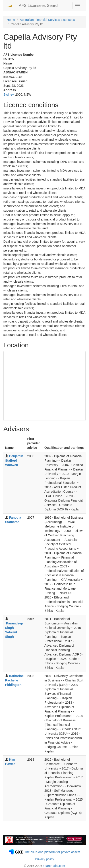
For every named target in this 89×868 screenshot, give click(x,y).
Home (11, 20)
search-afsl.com (54, 866)
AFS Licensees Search (39, 6)
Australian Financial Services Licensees (47, 20)
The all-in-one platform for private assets (52, 852)
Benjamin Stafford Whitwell (14, 461)
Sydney (8, 94)
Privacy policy (45, 859)
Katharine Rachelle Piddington (14, 680)
